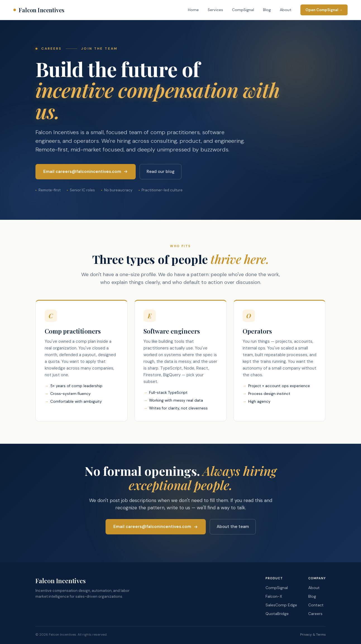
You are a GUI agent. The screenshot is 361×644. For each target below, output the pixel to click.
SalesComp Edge (281, 605)
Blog (267, 10)
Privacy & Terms (313, 635)
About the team (233, 527)
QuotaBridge (277, 614)
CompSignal (243, 10)
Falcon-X (274, 596)
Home (193, 10)
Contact (316, 605)
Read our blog (161, 172)
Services (215, 10)
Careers (315, 614)
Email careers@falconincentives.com (86, 172)
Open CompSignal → (324, 10)
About (286, 10)
